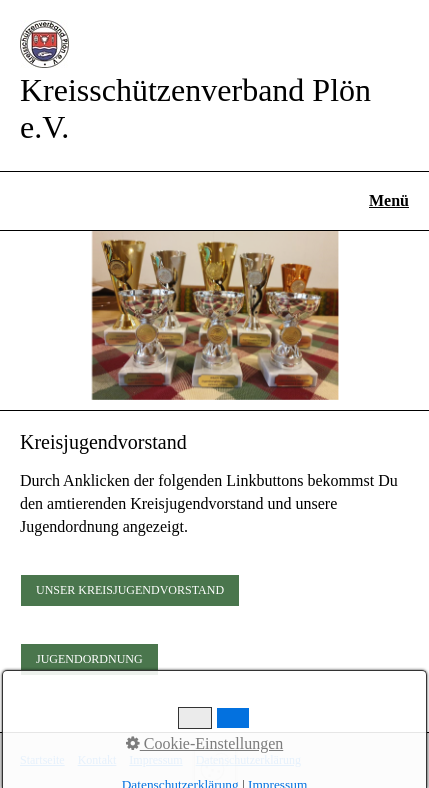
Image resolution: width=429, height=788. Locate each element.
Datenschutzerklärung (248, 760)
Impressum (155, 760)
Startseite (42, 760)
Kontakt (97, 760)
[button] (130, 590)
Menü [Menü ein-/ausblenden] (389, 200)
